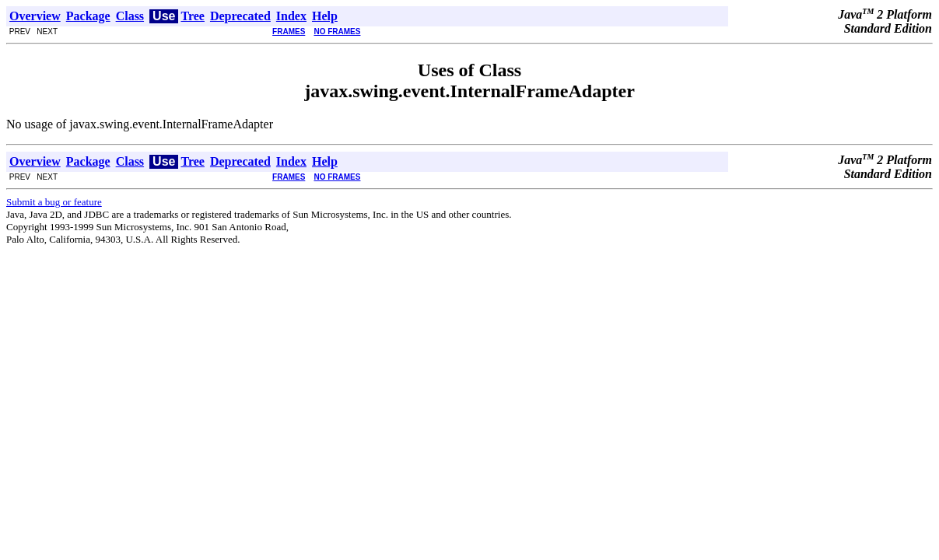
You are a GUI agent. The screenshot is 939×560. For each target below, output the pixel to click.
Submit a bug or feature (54, 202)
